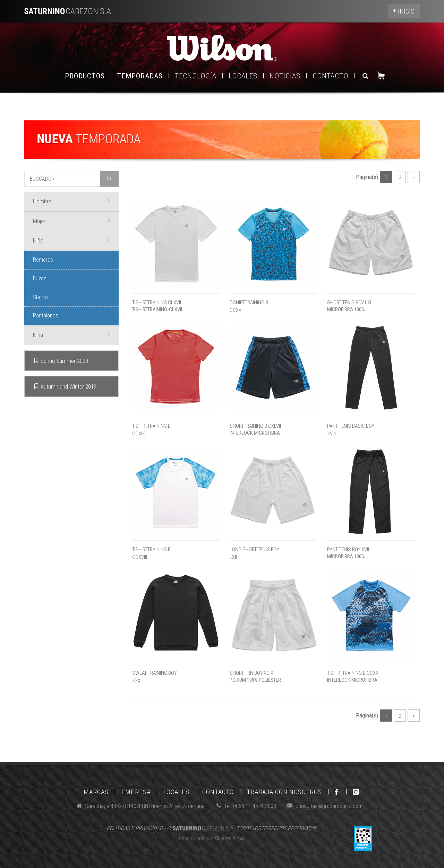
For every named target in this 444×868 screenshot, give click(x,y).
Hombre (71, 201)
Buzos (40, 278)
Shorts (40, 297)
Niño (71, 240)
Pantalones (46, 316)
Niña (71, 334)
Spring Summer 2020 (61, 360)
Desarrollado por (212, 838)
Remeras (43, 260)
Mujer (71, 221)
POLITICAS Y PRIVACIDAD (135, 828)
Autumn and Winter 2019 (65, 386)
